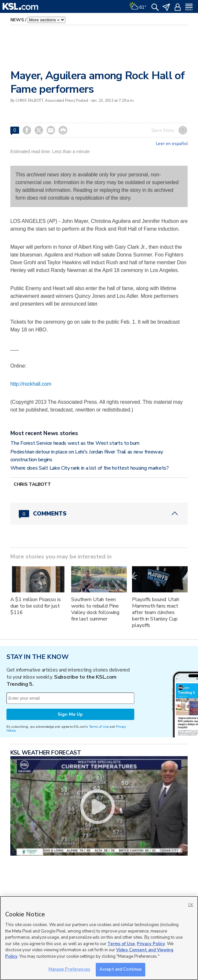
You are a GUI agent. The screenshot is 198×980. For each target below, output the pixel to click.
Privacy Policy (151, 944)
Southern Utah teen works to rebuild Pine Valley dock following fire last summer (95, 609)
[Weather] (137, 6)
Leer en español (172, 144)
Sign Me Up (70, 714)
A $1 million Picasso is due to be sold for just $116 (36, 606)
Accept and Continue (121, 969)
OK (191, 905)
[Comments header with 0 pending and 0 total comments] (99, 514)
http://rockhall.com (31, 384)
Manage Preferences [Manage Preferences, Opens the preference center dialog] (69, 969)
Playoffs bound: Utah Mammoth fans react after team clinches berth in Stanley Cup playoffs (155, 612)
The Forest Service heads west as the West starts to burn (75, 443)
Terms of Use (99, 727)
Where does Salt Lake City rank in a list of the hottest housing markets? (90, 468)
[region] (99, 938)
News (17, 20)
